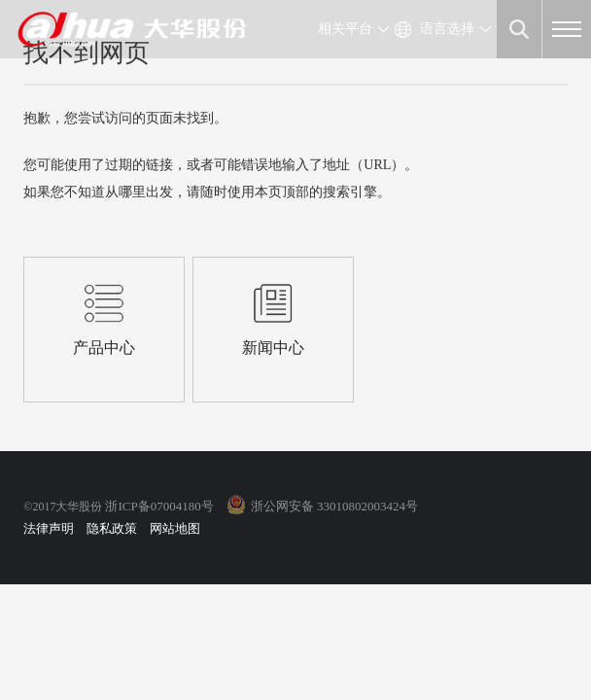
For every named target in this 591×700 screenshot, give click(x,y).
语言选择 (447, 29)
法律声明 (49, 528)
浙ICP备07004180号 (159, 506)
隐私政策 (112, 528)
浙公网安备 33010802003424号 (334, 506)
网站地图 (175, 528)
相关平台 (345, 29)
